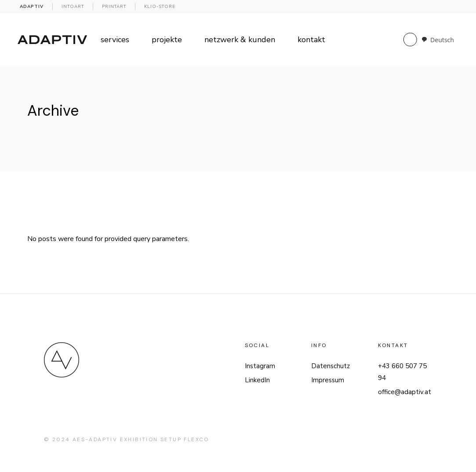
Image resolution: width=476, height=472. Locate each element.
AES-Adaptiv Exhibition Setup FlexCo (141, 439)
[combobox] (438, 40)
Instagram (260, 366)
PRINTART (114, 7)
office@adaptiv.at (405, 392)
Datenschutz (331, 366)
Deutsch (438, 40)
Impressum (328, 380)
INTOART (73, 7)
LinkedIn (257, 380)
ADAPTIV (32, 7)
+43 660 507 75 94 (402, 372)
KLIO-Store (160, 7)
